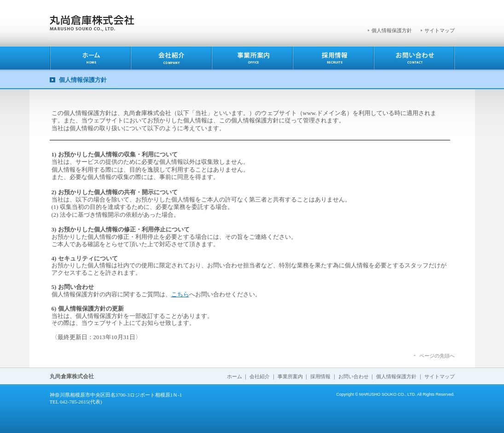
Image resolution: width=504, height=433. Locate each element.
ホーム (235, 376)
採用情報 (320, 376)
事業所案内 (290, 376)
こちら (180, 294)
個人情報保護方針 (392, 30)
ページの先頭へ (437, 356)
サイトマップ (440, 30)
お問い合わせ (353, 376)
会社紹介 (260, 376)
